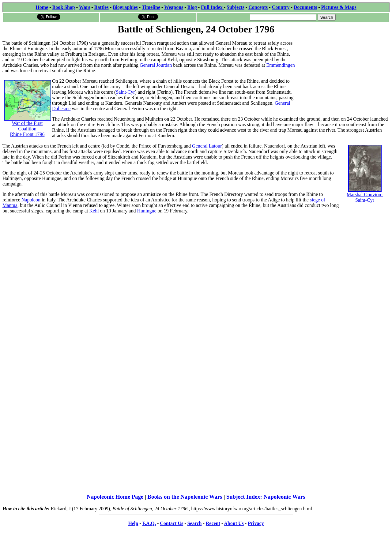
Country (281, 7)
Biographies (125, 7)
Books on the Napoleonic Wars (185, 497)
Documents (305, 7)
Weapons (174, 7)
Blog (192, 7)
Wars (85, 7)
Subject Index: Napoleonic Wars (266, 497)
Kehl (94, 211)
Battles (102, 7)
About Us (234, 523)
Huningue (147, 211)
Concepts (258, 7)
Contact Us (171, 523)
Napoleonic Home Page (115, 497)
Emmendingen (281, 65)
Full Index (212, 7)
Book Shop (63, 7)
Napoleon (31, 200)
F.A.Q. (149, 523)
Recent (213, 523)
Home (42, 7)
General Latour (207, 146)
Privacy (256, 523)
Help (133, 523)
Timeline (151, 7)
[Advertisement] (343, 74)
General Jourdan (156, 65)
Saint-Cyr (125, 92)
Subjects (236, 7)
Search (195, 523)
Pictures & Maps (339, 7)
